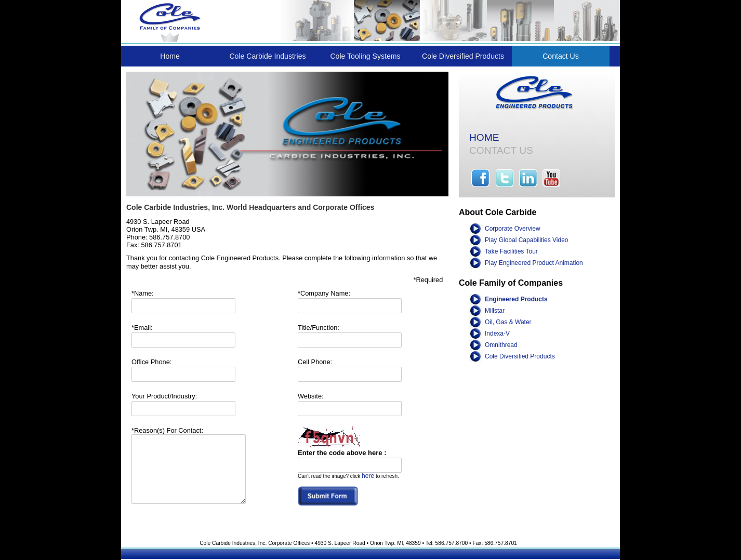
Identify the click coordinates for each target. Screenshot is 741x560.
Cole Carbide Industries (267, 56)
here (368, 476)
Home (170, 56)
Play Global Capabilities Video (527, 240)
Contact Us (561, 56)
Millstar (495, 311)
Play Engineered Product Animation (534, 263)
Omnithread (501, 345)
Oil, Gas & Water (508, 322)
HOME (484, 137)
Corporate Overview (513, 229)
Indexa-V (497, 334)
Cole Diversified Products (463, 56)
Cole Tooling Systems (365, 56)
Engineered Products (516, 299)
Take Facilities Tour (511, 251)
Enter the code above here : (342, 453)
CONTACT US (501, 150)
